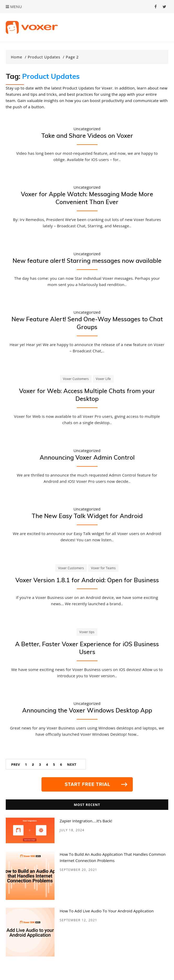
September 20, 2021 (79, 870)
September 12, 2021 (79, 920)
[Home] (19, 57)
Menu (14, 7)
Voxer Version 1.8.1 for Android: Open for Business (87, 580)
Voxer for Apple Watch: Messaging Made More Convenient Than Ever (87, 198)
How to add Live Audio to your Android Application (107, 911)
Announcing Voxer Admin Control (87, 457)
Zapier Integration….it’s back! (86, 821)
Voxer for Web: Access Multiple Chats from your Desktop (87, 395)
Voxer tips (87, 632)
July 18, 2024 (72, 830)
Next (72, 764)
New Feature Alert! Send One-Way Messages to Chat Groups (87, 323)
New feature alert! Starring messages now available (87, 261)
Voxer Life (103, 379)
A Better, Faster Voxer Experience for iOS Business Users (87, 648)
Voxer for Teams (103, 568)
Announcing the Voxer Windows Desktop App (87, 710)
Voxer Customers (76, 379)
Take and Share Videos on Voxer (87, 136)
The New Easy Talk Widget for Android (87, 516)
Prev (16, 764)
